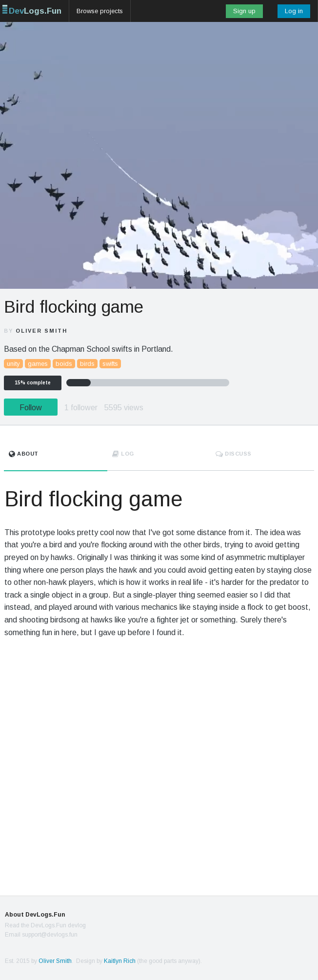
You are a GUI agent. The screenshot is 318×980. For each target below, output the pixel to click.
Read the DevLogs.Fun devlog (45, 925)
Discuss (234, 454)
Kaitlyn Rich (120, 961)
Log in (294, 11)
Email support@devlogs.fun (41, 935)
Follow (31, 408)
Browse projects (100, 11)
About (24, 454)
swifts (110, 364)
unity (13, 364)
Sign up (244, 11)
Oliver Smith (41, 331)
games (38, 364)
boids (64, 364)
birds (87, 364)
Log (123, 454)
